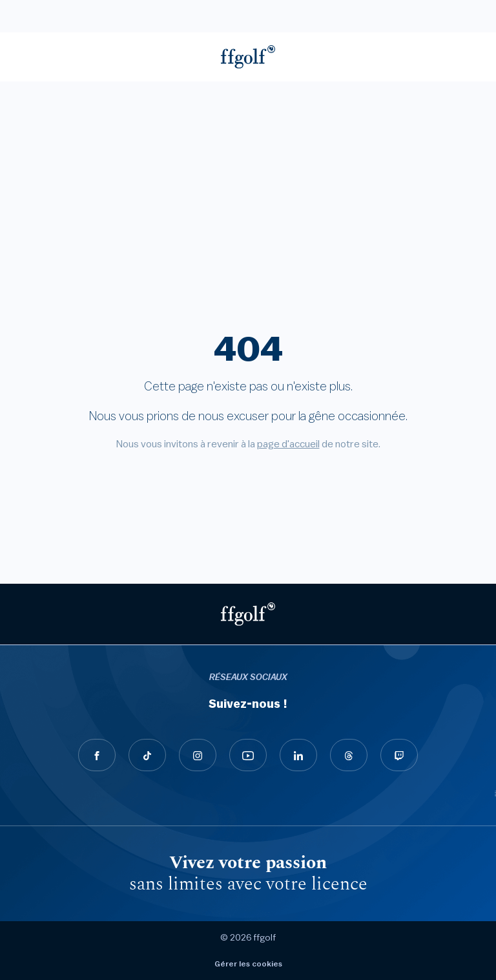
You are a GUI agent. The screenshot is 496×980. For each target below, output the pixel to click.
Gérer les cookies (248, 964)
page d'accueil (288, 444)
